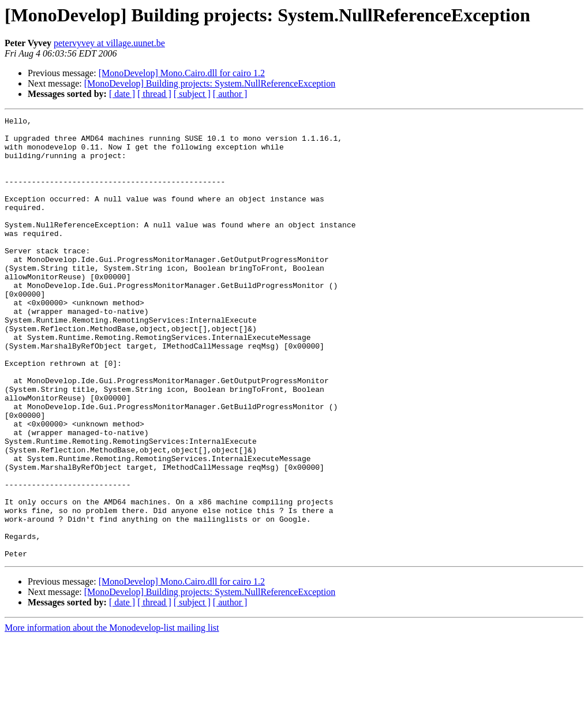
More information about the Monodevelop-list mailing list (112, 716)
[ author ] (230, 94)
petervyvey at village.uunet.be (109, 43)
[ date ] (122, 94)
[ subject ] (192, 94)
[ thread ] (154, 94)
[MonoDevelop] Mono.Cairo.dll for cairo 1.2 (182, 73)
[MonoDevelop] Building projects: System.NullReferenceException (210, 83)
